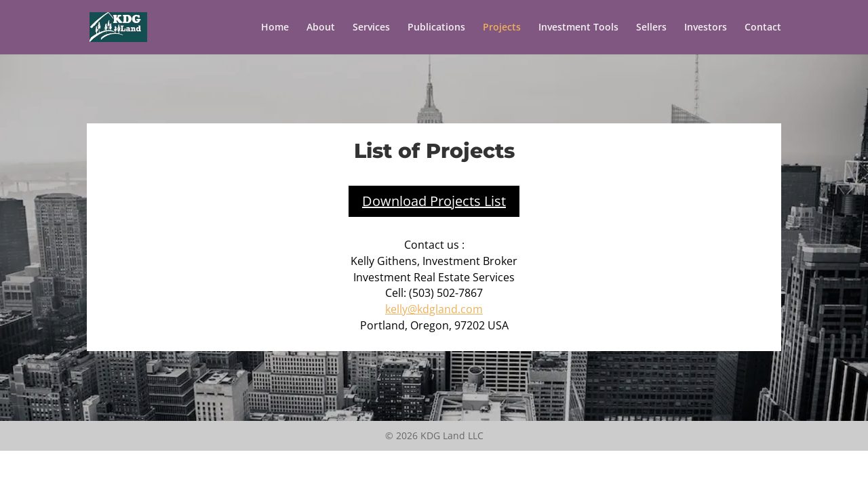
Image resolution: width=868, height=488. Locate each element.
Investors (706, 28)
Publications (436, 28)
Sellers (651, 28)
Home (275, 28)
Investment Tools (578, 28)
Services (371, 28)
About (321, 28)
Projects (502, 28)
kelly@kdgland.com (434, 309)
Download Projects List (434, 201)
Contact (763, 28)
